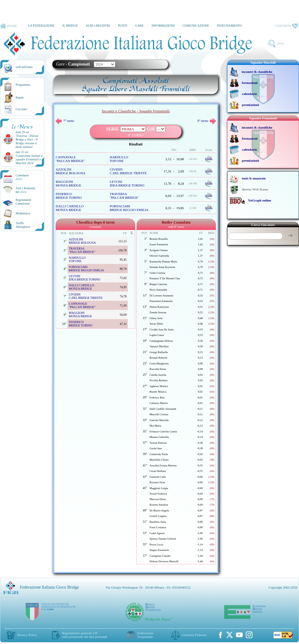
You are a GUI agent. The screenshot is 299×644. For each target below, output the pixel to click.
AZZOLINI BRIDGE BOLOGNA (70, 171)
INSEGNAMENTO (229, 26)
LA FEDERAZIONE (41, 26)
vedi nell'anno (24, 67)
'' (27, 141)
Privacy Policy (27, 635)
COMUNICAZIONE (196, 26)
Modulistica (23, 213)
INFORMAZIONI (163, 26)
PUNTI (123, 26)
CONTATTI (286, 26)
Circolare (21, 109)
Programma (23, 85)
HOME (8, 26)
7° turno (65, 121)
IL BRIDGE (70, 26)
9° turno (207, 121)
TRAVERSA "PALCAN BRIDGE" (124, 196)
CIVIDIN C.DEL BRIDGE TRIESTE (128, 171)
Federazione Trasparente (146, 635)
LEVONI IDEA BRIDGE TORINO (127, 183)
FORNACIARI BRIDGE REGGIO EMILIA (129, 208)
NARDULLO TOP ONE (119, 159)
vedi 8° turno (176, 227)
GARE (139, 26)
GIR (151, 129)
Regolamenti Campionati (23, 202)
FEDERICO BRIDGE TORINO (69, 196)
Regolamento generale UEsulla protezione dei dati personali (85, 635)
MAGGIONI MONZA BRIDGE (68, 183)
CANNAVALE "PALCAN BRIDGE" (70, 159)
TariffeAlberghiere (23, 225)
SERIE (113, 129)
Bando (20, 98)
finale (209, 159)
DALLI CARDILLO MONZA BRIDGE (70, 208)
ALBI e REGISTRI (98, 26)
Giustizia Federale (194, 635)
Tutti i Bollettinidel (26, 190)
